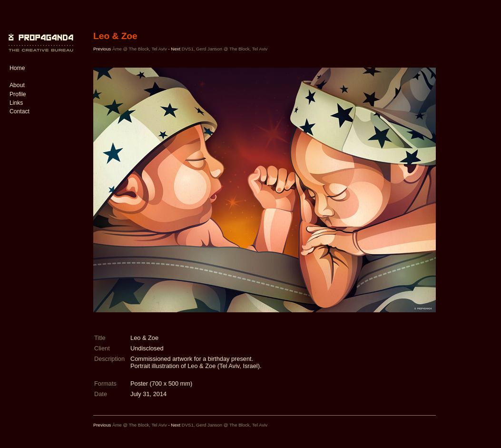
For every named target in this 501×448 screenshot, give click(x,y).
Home (17, 68)
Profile (18, 94)
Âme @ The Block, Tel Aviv (140, 49)
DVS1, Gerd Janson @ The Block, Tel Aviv (225, 49)
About (17, 85)
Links (16, 103)
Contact (20, 111)
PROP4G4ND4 (39, 36)
